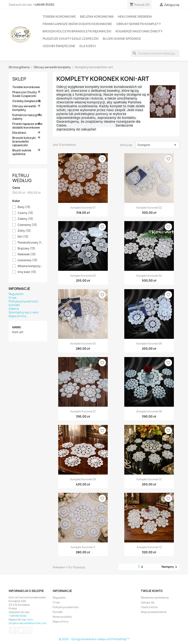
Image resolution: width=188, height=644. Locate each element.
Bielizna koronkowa (97, 17)
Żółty (24, 231)
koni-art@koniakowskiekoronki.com (28, 621)
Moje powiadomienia (154, 612)
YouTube (29, 630)
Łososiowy (28, 260)
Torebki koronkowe (59, 17)
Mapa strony (18, 316)
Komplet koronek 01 (83, 208)
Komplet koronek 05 (83, 344)
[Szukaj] (155, 53)
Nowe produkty (62, 617)
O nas (13, 298)
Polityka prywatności (23, 301)
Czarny (25, 213)
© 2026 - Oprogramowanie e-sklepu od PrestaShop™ (94, 639)
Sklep (19, 79)
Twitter (21, 630)
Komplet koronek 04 (149, 276)
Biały (24, 207)
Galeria (14, 309)
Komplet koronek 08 (149, 411)
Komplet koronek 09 (83, 479)
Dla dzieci (88, 46)
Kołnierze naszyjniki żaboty (139, 31)
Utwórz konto (149, 607)
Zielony (25, 219)
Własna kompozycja (30, 266)
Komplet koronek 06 (149, 344)
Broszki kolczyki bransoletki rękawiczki (77, 31)
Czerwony (27, 225)
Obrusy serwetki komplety (139, 24)
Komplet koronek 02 (149, 208)
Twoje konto (152, 591)
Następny (170, 567)
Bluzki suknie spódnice (122, 39)
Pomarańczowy (30, 243)
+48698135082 (44, 5)
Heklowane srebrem (135, 17)
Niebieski (27, 254)
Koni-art (18, 332)
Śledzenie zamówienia (155, 598)
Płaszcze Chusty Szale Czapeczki (71, 39)
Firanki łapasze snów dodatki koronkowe (77, 24)
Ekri (23, 237)
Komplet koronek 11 (83, 547)
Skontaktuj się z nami (23, 312)
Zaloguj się (148, 602)
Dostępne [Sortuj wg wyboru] (157, 145)
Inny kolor (27, 272)
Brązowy (26, 249)
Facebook (13, 630)
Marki (17, 327)
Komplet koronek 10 (149, 479)
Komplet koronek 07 (83, 411)
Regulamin (16, 294)
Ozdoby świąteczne (59, 46)
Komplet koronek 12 (149, 547)
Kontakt (14, 305)
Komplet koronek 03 (83, 276)
